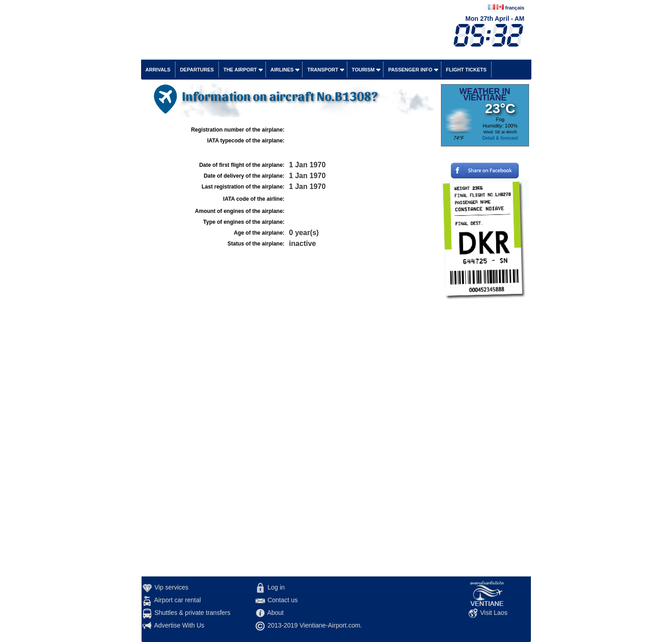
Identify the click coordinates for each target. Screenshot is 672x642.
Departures (197, 70)
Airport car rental (177, 600)
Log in (276, 587)
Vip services (171, 587)
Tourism (363, 70)
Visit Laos (494, 613)
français (515, 8)
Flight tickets (466, 70)
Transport (322, 70)
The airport (240, 70)
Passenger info (410, 70)
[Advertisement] (485, 441)
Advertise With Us (179, 625)
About (276, 613)
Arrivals (158, 70)
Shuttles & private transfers (192, 613)
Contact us (282, 600)
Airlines (282, 70)
